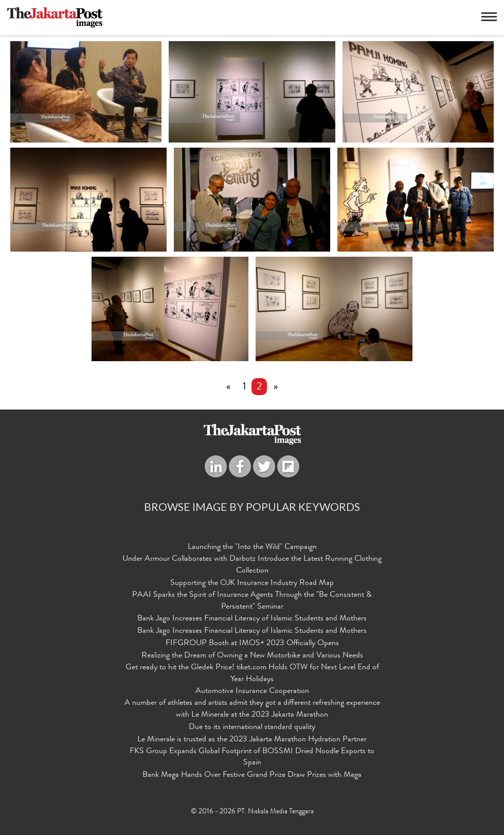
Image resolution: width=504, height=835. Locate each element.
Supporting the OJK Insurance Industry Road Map (252, 583)
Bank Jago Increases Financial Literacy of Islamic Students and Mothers (252, 619)
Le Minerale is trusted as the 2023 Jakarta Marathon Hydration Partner (252, 740)
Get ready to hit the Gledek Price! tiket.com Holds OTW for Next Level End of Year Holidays (252, 674)
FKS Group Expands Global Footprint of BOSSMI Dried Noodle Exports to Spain (252, 758)
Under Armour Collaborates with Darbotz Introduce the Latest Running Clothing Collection (252, 566)
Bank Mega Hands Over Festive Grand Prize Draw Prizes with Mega (252, 776)
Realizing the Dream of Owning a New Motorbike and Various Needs (252, 656)
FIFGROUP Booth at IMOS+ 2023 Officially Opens (252, 644)
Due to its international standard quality (252, 727)
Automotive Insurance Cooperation (252, 692)
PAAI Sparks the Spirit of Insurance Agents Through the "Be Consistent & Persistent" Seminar (252, 601)
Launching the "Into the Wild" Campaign (252, 548)
